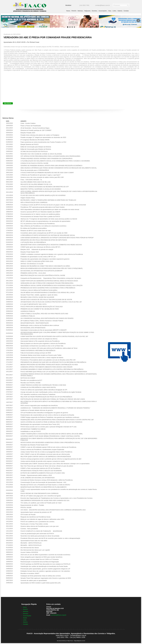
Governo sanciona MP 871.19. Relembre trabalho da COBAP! (40, 212)
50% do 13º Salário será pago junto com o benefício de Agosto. (41, 496)
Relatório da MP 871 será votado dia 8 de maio (36, 231)
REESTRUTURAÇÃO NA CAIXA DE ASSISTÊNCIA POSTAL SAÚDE (43, 275)
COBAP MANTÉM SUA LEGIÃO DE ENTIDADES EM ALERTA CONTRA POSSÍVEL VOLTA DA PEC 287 (54, 336)
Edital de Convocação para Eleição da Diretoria (36, 147)
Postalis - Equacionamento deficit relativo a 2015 (36, 475)
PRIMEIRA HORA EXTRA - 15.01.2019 (33, 273)
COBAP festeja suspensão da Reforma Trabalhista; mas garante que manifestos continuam (50, 417)
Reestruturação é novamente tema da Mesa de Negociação (40, 562)
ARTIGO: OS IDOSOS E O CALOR (32, 264)
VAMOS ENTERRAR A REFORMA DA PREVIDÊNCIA (38, 350)
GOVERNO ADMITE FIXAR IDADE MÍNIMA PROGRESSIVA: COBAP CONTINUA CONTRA (50, 436)
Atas (110, 11)
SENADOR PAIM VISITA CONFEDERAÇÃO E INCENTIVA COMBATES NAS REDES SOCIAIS (51, 245)
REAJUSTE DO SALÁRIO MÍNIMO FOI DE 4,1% (36, 184)
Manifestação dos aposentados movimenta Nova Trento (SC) (40, 424)
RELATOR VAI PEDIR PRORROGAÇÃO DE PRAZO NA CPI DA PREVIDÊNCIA (46, 397)
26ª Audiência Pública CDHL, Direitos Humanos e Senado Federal (42, 321)
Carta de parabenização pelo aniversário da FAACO (37, 534)
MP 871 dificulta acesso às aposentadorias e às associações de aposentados (45, 221)
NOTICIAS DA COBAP (28, 378)
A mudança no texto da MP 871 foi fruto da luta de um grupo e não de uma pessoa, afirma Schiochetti (53, 205)
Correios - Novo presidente (29, 529)
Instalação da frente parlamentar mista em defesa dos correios (41, 576)
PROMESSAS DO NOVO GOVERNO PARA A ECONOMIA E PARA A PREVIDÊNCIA (48, 288)
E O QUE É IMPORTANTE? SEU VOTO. (34, 304)
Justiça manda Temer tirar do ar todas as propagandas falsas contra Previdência (46, 452)
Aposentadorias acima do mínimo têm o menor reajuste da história (42, 358)
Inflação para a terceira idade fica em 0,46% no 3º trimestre (40, 559)
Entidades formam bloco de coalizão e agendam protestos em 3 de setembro (45, 571)
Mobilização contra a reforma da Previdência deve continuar (40, 325)
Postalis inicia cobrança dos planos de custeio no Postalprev (40, 135)
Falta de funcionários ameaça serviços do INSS (36, 353)
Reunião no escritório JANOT (30, 573)
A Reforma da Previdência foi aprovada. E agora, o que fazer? (40, 175)
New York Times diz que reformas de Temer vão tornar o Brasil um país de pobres (47, 466)
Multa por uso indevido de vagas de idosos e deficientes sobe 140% (42, 519)
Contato (126, 11)
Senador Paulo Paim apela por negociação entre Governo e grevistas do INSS (46, 578)
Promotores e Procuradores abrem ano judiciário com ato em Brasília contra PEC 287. (48, 360)
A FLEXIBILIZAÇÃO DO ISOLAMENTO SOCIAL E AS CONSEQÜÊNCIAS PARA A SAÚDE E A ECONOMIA (55, 161)
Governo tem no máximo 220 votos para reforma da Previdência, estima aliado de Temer (49, 348)
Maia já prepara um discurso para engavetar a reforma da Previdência (43, 343)
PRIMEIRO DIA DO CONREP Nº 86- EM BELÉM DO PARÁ (40, 309)
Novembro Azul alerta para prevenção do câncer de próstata (40, 536)
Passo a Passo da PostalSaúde (31, 126)
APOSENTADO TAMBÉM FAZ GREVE (33, 429)
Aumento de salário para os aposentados (34, 580)
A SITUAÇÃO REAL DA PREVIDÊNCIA (33, 242)
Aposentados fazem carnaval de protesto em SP (36, 512)
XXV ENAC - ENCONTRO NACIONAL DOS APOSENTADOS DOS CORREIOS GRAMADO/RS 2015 (53, 510)
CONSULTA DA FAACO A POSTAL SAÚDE (34, 163)
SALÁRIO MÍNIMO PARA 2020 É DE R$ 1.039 (35, 182)
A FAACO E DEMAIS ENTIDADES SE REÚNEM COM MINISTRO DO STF (45, 187)
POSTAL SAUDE (26, 508)
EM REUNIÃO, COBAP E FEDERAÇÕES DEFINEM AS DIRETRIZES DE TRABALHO (48, 200)
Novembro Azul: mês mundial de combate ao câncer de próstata (41, 154)
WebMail (68, 5)
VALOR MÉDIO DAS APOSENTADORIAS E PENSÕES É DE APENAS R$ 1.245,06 (48, 292)
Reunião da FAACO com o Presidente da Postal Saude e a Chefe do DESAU (45, 485)
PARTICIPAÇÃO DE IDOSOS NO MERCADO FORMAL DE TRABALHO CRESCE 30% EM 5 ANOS (53, 399)
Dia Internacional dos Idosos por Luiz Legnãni (35, 550)
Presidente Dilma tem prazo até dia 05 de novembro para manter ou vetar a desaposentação (50, 538)
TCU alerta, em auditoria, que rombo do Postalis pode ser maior (41, 503)
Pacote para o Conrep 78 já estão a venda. (34, 524)
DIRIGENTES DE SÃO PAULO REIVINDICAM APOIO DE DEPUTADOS (44, 240)
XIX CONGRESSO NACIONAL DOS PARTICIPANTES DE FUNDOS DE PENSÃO (47, 318)
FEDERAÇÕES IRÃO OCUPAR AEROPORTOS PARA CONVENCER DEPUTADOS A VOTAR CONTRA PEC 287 (57, 420)
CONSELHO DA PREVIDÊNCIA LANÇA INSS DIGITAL (38, 387)
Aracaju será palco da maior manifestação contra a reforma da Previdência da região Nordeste (51, 392)
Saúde (25, 618)
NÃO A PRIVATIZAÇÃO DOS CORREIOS (34, 202)
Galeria (120, 11)
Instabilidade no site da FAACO (31, 431)
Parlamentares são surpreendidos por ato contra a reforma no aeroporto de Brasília (47, 415)
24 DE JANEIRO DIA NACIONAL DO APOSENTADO (38, 478)
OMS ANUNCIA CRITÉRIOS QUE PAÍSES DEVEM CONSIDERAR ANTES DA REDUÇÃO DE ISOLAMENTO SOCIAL (59, 168)
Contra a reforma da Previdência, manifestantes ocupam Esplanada (42, 450)
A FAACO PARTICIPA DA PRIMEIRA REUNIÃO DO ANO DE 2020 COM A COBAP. (47, 173)
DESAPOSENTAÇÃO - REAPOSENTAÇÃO (35, 323)
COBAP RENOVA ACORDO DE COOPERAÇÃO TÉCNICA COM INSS (43, 385)
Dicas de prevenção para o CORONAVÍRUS (35, 170)
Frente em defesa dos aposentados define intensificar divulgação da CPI (44, 390)
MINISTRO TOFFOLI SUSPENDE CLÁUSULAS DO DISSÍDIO (41, 189)
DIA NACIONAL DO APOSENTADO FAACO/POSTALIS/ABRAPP (41, 271)
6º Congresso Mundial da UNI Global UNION (35, 140)
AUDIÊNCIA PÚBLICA (28, 316)
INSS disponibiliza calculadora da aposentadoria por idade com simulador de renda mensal (50, 209)
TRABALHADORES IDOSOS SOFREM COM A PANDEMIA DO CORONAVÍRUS (46, 159)
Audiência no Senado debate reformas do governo (37, 410)
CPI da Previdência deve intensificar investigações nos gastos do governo (44, 413)
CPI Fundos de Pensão (28, 515)
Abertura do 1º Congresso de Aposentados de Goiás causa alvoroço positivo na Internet (49, 219)
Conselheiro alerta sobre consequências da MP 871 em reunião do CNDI (44, 233)
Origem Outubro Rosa (28, 198)
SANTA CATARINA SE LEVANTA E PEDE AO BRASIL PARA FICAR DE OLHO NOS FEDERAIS (51, 422)
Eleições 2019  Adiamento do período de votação (37, 249)
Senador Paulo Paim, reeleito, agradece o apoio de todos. (39, 295)
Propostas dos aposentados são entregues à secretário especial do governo (45, 259)
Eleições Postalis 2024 (28, 133)
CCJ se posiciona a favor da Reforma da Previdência (38, 224)
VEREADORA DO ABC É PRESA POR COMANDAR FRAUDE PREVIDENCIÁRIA (47, 283)
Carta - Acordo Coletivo (28, 123)
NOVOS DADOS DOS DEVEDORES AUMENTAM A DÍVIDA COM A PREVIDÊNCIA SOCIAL (50, 442)
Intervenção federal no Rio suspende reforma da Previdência (40, 341)
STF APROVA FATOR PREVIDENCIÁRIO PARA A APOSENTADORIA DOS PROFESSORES (50, 156)
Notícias (80, 11)
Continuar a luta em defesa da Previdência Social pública (39, 290)
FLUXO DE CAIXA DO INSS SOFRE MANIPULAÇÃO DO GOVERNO (43, 195)
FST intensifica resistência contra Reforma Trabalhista (38, 394)
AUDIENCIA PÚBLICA (28, 311)
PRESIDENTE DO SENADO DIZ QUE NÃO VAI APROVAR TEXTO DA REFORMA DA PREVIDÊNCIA (53, 362)
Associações (103, 11)
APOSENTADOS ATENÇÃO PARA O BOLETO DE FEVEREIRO (41, 471)
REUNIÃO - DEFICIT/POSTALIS (31, 543)
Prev (4, 21)
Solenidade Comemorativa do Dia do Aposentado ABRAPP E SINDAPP (43, 330)
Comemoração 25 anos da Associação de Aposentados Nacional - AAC (43, 482)
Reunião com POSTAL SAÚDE (30, 383)
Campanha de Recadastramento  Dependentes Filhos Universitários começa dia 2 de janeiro (51, 278)
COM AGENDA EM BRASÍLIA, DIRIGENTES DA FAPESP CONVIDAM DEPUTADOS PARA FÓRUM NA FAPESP (57, 238)
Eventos (94, 11)
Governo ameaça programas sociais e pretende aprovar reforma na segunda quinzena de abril (51, 459)
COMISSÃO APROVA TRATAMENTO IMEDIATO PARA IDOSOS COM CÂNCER (46, 367)
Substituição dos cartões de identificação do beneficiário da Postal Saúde (44, 566)
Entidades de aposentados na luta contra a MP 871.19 (38, 257)
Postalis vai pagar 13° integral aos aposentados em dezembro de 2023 (43, 137)
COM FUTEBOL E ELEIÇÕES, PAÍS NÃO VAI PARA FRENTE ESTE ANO (44, 314)
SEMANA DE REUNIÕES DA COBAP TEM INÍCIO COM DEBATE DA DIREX (45, 266)
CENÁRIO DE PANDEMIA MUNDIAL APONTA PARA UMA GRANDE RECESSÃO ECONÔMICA (51, 166)
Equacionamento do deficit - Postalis (32, 505)
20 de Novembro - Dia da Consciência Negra (35, 128)
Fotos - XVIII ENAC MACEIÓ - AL (31, 180)
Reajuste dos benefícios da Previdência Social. (36, 517)
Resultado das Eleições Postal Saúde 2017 (34, 445)
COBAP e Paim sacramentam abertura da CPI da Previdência (40, 468)
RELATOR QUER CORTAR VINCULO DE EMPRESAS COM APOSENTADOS (46, 457)
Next (138, 21)
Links (114, 11)
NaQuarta (87, 11)
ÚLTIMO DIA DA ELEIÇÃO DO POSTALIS (34, 151)
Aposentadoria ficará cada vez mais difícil (34, 541)
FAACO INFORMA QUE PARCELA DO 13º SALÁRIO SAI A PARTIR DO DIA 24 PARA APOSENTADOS (54, 372)
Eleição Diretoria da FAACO (29, 144)
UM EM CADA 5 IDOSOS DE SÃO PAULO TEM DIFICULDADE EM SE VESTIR (46, 300)
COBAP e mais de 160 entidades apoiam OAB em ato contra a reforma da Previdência (48, 447)
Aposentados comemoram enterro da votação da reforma (39, 339)
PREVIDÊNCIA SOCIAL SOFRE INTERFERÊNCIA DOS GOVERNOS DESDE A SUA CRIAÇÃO (51, 285)
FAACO (74, 11)
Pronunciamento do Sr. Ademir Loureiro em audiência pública (40, 214)
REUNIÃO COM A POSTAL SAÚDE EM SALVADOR (37, 297)
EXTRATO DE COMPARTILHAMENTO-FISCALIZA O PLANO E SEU (43, 473)
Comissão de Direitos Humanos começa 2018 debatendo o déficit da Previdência (47, 480)
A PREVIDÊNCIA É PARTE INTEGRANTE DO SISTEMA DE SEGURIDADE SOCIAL (48, 235)
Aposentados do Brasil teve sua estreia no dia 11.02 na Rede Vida (42, 346)
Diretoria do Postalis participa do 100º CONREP (36, 130)
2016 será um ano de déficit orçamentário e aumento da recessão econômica (45, 555)
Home (68, 11)
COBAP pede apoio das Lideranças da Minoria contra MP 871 (40, 247)
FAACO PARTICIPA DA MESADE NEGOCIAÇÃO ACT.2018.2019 (41, 307)
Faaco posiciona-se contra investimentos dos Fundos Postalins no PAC (43, 142)
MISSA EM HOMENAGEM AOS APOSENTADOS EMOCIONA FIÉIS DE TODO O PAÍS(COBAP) (52, 268)
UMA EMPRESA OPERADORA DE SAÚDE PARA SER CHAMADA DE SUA (45, 500)
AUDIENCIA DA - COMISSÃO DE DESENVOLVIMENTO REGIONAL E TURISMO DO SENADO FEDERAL (55, 408)
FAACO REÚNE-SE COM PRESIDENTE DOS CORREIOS (39, 493)
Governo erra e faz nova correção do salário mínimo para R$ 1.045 (42, 177)
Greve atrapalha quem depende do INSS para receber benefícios (41, 557)
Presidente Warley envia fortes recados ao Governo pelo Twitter (41, 355)
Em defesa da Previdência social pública (33, 228)
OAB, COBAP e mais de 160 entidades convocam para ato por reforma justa (45, 454)
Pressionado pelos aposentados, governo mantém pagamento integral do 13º (45, 569)
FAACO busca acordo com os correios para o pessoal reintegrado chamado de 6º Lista (48, 427)
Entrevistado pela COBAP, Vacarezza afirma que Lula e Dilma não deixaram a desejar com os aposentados (55, 464)
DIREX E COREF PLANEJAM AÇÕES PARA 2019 (37, 261)
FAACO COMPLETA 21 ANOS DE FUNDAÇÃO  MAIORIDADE (41, 531)
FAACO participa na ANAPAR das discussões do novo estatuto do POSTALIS (45, 564)
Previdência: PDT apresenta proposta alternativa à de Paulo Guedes (42, 207)
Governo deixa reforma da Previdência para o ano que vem (40, 526)
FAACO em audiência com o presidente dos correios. (38, 522)
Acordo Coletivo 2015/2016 (29, 552)
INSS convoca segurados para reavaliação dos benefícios (39, 405)
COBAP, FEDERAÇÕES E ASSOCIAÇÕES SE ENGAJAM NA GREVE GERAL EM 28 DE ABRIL (52, 434)
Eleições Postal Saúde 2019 (30, 252)
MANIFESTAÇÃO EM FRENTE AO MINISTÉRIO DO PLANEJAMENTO (43, 487)
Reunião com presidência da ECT (31, 380)
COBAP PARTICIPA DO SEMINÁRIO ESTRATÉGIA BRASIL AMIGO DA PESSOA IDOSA (49, 281)
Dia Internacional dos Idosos (30, 548)
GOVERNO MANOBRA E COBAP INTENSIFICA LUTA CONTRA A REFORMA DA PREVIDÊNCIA (52, 369)
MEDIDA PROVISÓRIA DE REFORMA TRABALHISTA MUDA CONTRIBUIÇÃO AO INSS (49, 365)
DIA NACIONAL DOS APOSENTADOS (33, 328)
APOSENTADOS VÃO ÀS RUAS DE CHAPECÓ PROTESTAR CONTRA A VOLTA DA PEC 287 (51, 302)
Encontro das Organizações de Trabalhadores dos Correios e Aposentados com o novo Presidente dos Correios (56, 498)
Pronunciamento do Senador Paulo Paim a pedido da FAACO (40, 217)
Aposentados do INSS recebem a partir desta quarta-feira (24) (40, 583)
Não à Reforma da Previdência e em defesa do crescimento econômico (43, 226)
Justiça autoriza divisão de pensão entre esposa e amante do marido (43, 461)
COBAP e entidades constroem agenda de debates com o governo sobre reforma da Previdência (52, 254)
